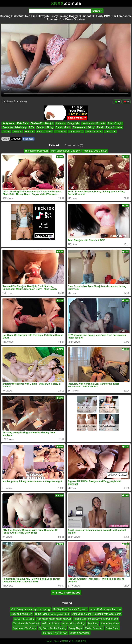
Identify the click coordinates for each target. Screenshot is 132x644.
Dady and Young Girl (22, 614)
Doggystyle (73, 123)
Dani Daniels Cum (81, 614)
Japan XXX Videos (80, 633)
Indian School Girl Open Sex (103, 619)
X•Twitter (16, 139)
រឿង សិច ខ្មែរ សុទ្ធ (42, 609)
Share (6, 139)
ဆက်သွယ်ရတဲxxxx (60, 614)
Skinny (91, 127)
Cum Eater (61, 132)
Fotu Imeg (93, 623)
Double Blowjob (94, 132)
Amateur (60, 123)
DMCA (65, 641)
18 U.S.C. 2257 (78, 641)
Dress (108, 132)
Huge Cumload (45, 132)
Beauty (40, 127)
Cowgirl (118, 123)
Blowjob (49, 123)
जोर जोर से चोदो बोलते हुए (74, 623)
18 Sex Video (42, 614)
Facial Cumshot (114, 127)
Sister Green (113, 628)
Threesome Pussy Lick (37, 151)
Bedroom (29, 132)
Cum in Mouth (63, 127)
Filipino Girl (80, 619)
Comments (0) (74, 145)
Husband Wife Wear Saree (107, 614)
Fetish (100, 127)
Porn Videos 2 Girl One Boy (65, 151)
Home (49, 641)
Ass (110, 123)
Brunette (101, 123)
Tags (57, 641)
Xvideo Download (94, 628)
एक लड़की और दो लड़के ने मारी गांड (105, 609)
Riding (50, 127)
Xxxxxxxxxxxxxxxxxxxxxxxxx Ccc (54, 619)
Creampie (8, 127)
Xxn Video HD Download (26, 623)
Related (54, 145)
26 (117, 102)
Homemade (88, 123)
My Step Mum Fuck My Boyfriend (70, 609)
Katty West (8, 123)
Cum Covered (76, 132)
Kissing (6, 132)
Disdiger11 (37, 123)
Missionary (21, 127)
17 (126, 102)
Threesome (79, 127)
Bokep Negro (76, 628)
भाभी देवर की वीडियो (51, 623)
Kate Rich (23, 123)
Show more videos (66, 593)
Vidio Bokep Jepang (21, 609)
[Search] (60, 11)
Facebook (28, 139)
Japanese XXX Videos (24, 628)
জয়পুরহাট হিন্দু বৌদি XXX (55, 633)
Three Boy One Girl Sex (95, 151)
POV (32, 127)
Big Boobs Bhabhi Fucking (52, 628)
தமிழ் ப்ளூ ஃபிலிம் (24, 619)
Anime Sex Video (110, 623)
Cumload (17, 132)
